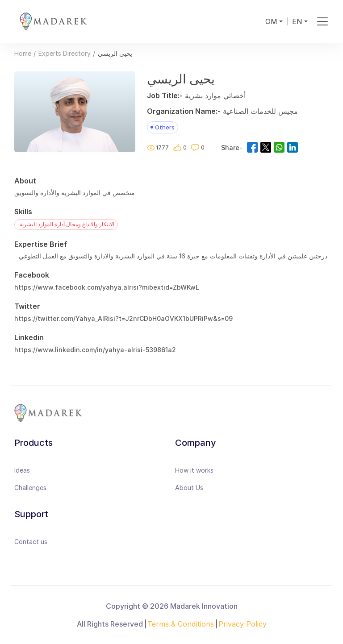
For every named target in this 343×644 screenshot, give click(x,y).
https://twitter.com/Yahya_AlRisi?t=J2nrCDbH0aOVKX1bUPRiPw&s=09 (123, 318)
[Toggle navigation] (322, 22)
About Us (189, 488)
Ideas (22, 470)
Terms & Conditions (181, 624)
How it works (194, 470)
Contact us (31, 542)
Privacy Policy (243, 624)
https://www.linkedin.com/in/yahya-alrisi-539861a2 (95, 350)
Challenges (30, 488)
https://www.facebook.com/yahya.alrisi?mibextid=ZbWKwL (107, 287)
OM (271, 21)
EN (297, 21)
